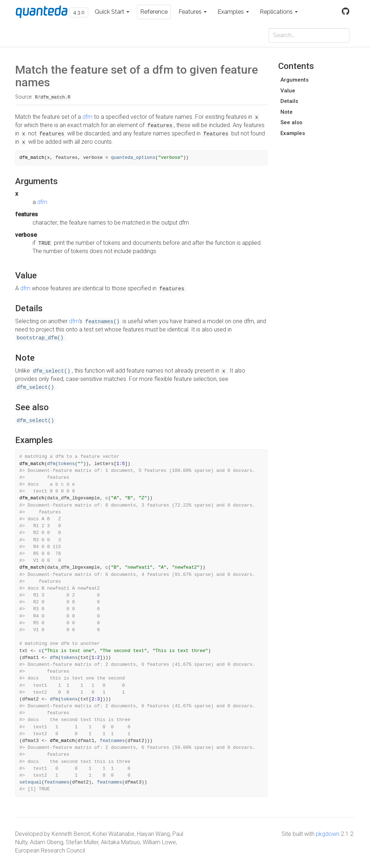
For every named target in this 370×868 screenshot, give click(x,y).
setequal (31, 782)
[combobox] (309, 35)
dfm (87, 117)
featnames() (102, 322)
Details (289, 101)
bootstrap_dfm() (40, 338)
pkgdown (328, 834)
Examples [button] (233, 12)
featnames (112, 741)
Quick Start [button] (112, 12)
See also (291, 122)
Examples (293, 133)
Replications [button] (279, 12)
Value (288, 91)
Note (287, 112)
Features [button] (193, 12)
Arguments (294, 80)
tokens (66, 464)
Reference (154, 12)
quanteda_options (133, 158)
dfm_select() (52, 371)
